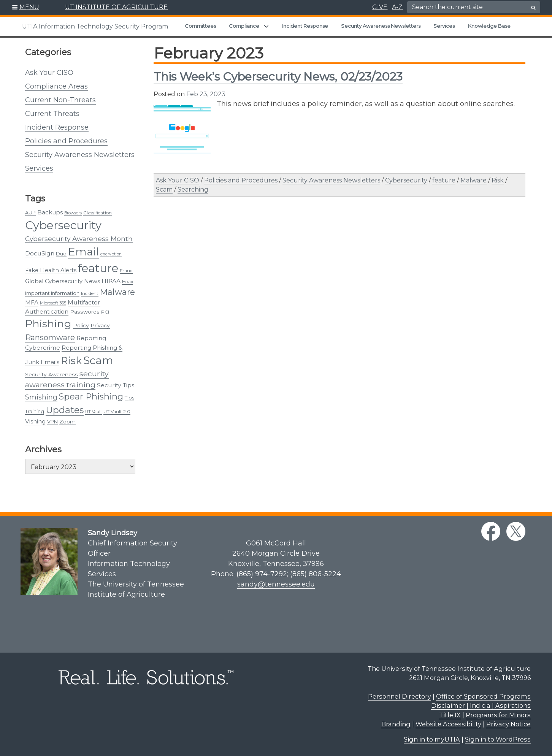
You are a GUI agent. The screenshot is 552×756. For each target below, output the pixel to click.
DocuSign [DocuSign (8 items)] (40, 253)
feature (444, 180)
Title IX (450, 715)
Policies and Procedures (66, 141)
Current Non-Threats (60, 100)
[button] (26, 8)
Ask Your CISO (49, 73)
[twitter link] (516, 531)
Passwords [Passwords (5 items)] (85, 312)
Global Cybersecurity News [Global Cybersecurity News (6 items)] (63, 281)
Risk (498, 180)
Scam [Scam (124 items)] (98, 360)
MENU (29, 7)
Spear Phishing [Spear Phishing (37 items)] (91, 396)
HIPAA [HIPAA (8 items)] (111, 281)
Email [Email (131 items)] (83, 252)
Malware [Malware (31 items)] (117, 292)
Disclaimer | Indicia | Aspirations (481, 705)
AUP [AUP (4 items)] (30, 212)
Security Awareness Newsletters (381, 26)
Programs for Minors (498, 715)
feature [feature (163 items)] (98, 268)
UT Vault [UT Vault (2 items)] (94, 412)
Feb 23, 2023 (206, 94)
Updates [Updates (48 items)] (65, 410)
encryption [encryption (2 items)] (111, 254)
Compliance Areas (56, 86)
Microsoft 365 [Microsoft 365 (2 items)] (53, 303)
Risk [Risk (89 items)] (71, 361)
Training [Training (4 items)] (35, 411)
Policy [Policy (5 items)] (81, 325)
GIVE (380, 7)
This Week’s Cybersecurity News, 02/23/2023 (278, 77)
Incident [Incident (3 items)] (90, 293)
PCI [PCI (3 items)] (105, 312)
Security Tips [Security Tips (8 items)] (116, 385)
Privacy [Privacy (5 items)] (100, 325)
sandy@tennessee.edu (276, 584)
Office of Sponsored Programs (483, 696)
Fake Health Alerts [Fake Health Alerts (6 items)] (51, 270)
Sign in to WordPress (498, 739)
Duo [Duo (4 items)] (61, 254)
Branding (396, 724)
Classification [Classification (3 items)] (98, 213)
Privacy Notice (508, 724)
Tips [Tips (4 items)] (129, 398)
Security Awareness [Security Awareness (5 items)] (52, 374)
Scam (164, 189)
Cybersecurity (406, 180)
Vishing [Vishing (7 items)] (35, 421)
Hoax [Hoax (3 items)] (128, 281)
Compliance (244, 26)
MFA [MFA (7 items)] (32, 302)
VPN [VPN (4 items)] (52, 422)
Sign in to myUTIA (432, 739)
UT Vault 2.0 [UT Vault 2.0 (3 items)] (117, 411)
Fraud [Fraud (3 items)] (126, 270)
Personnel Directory (400, 696)
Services (444, 26)
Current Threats (52, 114)
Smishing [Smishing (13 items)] (41, 397)
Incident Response (305, 26)
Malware (473, 180)
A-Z (397, 7)
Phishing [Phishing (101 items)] (48, 324)
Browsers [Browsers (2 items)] (73, 213)
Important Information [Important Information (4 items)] (52, 293)
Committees (200, 26)
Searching (193, 189)
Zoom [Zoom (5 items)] (67, 422)
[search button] (533, 8)
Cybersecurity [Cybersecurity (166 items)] (63, 225)
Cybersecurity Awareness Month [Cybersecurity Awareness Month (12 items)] (79, 239)
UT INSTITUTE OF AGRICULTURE (116, 7)
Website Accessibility (448, 724)
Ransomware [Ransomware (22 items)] (50, 338)
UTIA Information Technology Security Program (95, 26)
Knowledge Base (489, 26)
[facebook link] (491, 531)
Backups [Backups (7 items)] (50, 212)
